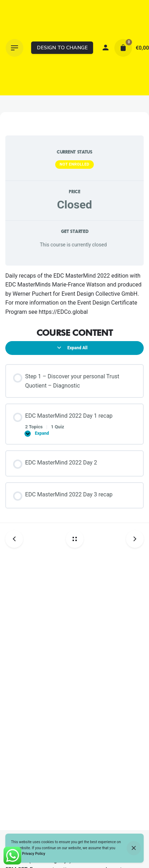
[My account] (105, 48)
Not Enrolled (74, 164)
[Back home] (75, 539)
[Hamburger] (15, 48)
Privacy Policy (33, 854)
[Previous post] (17, 539)
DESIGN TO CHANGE (62, 48)
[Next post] (132, 539)
